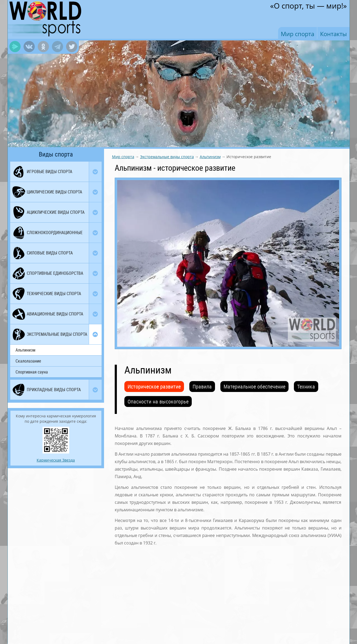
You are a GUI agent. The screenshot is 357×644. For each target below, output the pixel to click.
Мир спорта (297, 34)
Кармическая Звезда (56, 460)
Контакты (333, 34)
